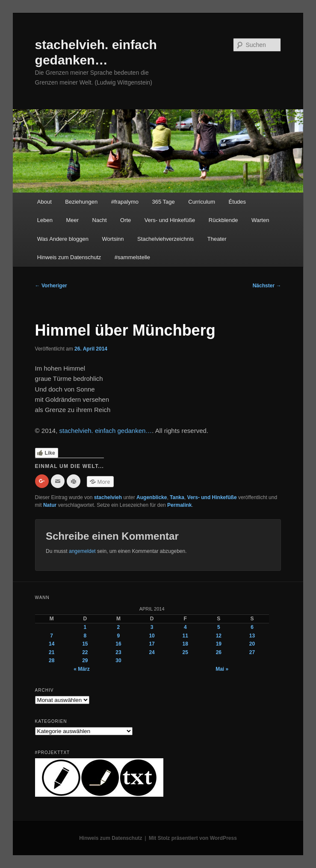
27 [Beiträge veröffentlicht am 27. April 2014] (252, 652)
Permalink (179, 505)
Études (237, 202)
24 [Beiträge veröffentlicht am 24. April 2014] (152, 652)
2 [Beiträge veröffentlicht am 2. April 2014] (119, 627)
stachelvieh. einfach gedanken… (106, 431)
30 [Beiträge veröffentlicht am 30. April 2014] (118, 660)
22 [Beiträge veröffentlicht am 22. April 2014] (85, 652)
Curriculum (202, 202)
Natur (50, 505)
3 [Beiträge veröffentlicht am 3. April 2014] (152, 627)
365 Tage (163, 202)
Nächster (267, 286)
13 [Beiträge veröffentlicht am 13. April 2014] (252, 636)
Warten (260, 220)
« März (81, 669)
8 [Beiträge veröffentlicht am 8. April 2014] (85, 636)
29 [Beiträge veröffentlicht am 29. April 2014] (85, 660)
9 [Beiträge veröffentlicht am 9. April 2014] (119, 636)
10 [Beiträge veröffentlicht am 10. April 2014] (152, 636)
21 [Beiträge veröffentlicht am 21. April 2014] (52, 652)
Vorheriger (51, 286)
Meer (72, 220)
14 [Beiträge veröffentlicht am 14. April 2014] (52, 644)
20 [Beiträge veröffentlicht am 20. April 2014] (252, 644)
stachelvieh (108, 497)
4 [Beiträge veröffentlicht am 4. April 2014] (185, 627)
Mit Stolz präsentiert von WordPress (193, 838)
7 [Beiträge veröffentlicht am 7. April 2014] (52, 636)
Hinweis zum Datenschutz (69, 257)
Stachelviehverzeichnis (165, 239)
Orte (126, 220)
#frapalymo (125, 202)
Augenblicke (152, 497)
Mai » (222, 669)
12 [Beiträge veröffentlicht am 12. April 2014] (219, 636)
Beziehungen (81, 202)
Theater (217, 239)
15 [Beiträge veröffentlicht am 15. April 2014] (85, 644)
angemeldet (82, 551)
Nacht (100, 220)
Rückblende (223, 220)
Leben (45, 220)
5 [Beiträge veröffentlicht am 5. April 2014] (219, 627)
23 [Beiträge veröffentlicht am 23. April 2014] (118, 652)
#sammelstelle (132, 257)
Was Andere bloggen (63, 239)
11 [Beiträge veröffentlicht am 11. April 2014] (185, 636)
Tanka (177, 497)
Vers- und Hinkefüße (170, 220)
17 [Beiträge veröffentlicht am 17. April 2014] (152, 644)
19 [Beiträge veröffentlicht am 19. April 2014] (219, 644)
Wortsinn (113, 239)
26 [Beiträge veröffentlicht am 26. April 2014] (219, 652)
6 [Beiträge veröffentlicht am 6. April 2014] (252, 627)
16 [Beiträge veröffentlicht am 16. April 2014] (118, 644)
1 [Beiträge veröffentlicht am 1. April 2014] (85, 627)
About (44, 202)
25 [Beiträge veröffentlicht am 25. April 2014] (185, 652)
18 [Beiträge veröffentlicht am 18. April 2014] (185, 644)
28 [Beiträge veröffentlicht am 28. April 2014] (52, 660)
